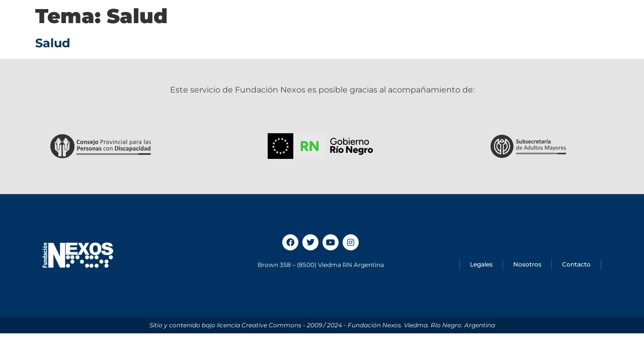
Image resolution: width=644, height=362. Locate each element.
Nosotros (527, 264)
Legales (481, 264)
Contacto (576, 264)
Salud (53, 43)
